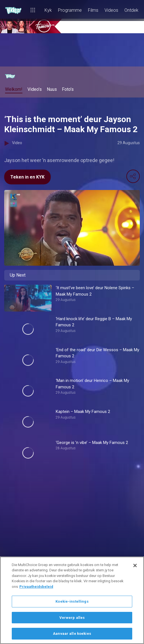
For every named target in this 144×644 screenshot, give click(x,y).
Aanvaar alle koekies (72, 634)
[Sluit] (135, 565)
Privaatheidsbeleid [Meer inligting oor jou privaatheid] (36, 587)
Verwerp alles (72, 618)
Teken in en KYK (27, 177)
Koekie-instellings (72, 601)
